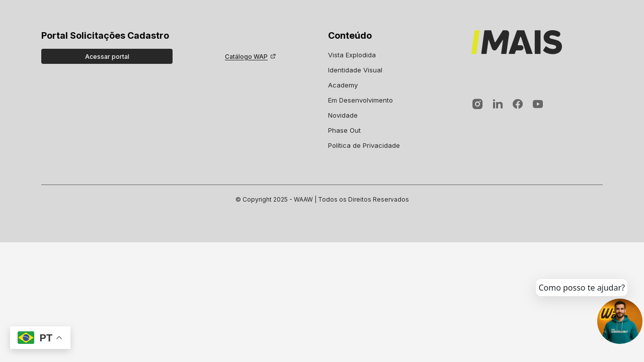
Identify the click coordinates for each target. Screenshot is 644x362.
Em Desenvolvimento (360, 100)
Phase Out (344, 130)
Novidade (343, 115)
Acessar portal (107, 57)
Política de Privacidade (364, 145)
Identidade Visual (355, 70)
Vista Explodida (352, 55)
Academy (343, 85)
